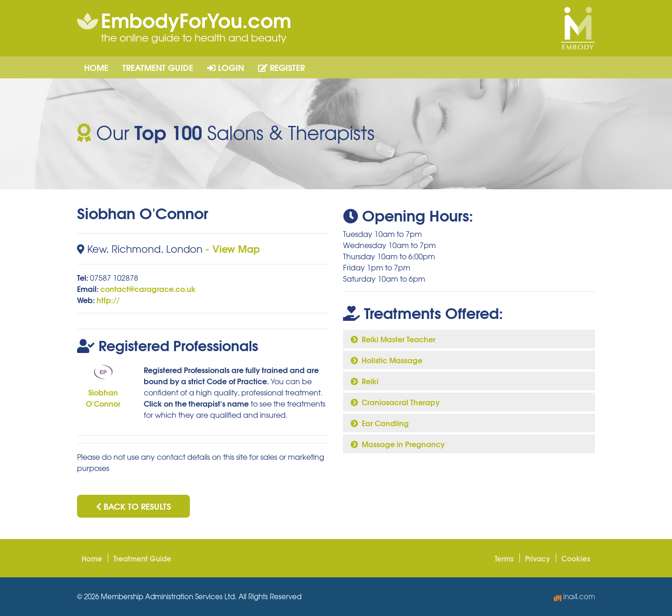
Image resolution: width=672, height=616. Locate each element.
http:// (108, 300)
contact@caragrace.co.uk (148, 288)
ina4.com (574, 596)
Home (96, 67)
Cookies (576, 558)
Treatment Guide (158, 67)
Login (226, 67)
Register (281, 67)
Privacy (538, 558)
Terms (504, 558)
